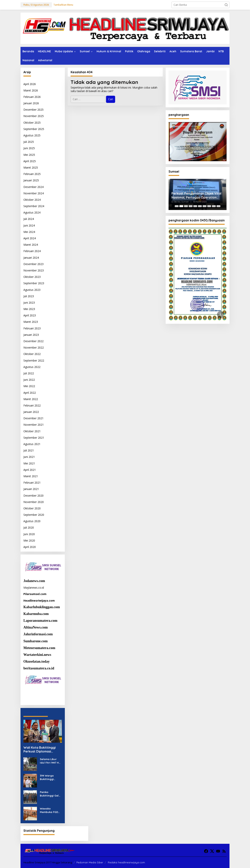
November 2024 (34, 193)
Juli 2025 (29, 142)
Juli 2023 (29, 296)
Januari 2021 (31, 489)
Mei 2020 (29, 540)
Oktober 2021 (32, 431)
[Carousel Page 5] (195, 206)
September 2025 (34, 129)
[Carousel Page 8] (209, 206)
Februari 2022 (32, 405)
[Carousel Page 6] (200, 206)
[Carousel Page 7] (205, 206)
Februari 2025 (32, 174)
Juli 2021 (29, 450)
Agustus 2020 (32, 521)
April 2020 (30, 547)
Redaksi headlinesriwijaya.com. (127, 862)
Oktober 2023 (32, 277)
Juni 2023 (29, 303)
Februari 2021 (32, 483)
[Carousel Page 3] (186, 206)
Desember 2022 (33, 341)
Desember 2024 (33, 187)
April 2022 (30, 393)
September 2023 (34, 283)
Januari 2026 (31, 103)
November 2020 (34, 502)
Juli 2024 (29, 219)
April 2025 (30, 161)
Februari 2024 (32, 251)
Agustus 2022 (32, 367)
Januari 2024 (31, 258)
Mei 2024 (29, 232)
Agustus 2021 (32, 444)
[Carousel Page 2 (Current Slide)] (181, 206)
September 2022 (34, 360)
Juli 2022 (29, 373)
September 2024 (34, 206)
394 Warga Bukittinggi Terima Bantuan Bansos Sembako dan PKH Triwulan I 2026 (50, 777)
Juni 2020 (29, 534)
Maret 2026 (31, 90)
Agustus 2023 (32, 290)
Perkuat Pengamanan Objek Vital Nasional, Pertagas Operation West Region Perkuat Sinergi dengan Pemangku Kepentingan (196, 195)
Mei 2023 (29, 309)
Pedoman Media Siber (90, 862)
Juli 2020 (29, 527)
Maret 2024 (31, 245)
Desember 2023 (33, 264)
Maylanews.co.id (34, 588)
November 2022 (34, 347)
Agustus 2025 (32, 135)
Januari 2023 (31, 335)
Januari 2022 (31, 412)
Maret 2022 (31, 399)
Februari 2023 (32, 328)
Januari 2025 (31, 180)
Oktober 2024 (32, 200)
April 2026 (30, 84)
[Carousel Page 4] (191, 206)
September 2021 (34, 438)
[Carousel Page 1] (177, 206)
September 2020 (34, 515)
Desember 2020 (33, 496)
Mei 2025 (29, 155)
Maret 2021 (31, 476)
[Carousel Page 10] (218, 206)
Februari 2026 (32, 97)
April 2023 (30, 315)
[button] (226, 5)
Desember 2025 (33, 110)
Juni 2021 (29, 457)
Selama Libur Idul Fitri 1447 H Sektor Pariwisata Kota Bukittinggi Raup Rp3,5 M (51, 761)
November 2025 (34, 116)
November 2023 (34, 270)
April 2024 (30, 238)
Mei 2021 (29, 463)
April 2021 (30, 470)
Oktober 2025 (32, 123)
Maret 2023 (31, 322)
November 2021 (34, 425)
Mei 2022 (29, 386)
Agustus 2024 (32, 212)
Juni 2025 (29, 148)
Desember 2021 (33, 418)
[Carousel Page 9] (214, 206)
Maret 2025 (31, 167)
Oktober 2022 (32, 354)
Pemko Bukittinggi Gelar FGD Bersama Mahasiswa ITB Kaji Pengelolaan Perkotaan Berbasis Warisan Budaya (51, 794)
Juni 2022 (29, 380)
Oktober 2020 (32, 508)
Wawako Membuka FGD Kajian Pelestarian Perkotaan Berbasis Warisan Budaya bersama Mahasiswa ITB (51, 810)
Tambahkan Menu (63, 5)
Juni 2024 (29, 225)
